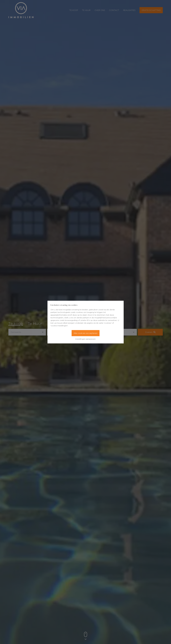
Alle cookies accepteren (86, 333)
